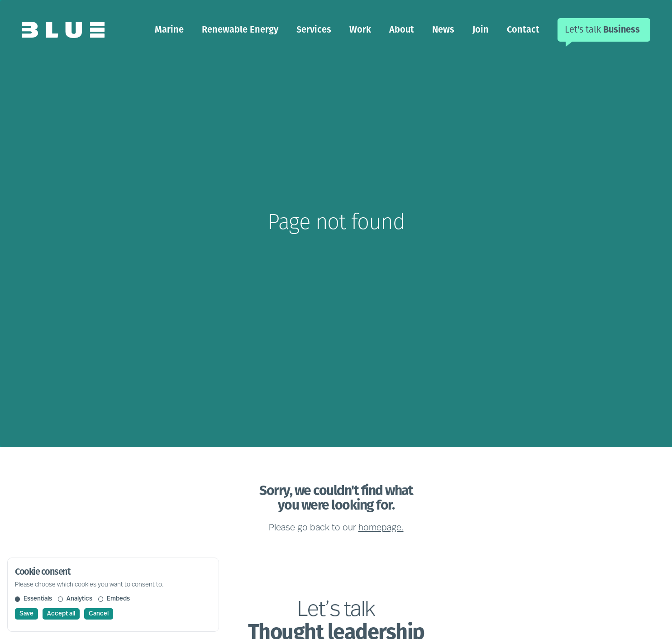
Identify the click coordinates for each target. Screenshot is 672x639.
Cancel (99, 614)
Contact (523, 29)
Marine (169, 29)
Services (314, 29)
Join (481, 29)
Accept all (61, 614)
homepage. (381, 528)
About (402, 29)
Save (26, 614)
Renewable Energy (240, 29)
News (443, 29)
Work (360, 29)
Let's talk (602, 29)
